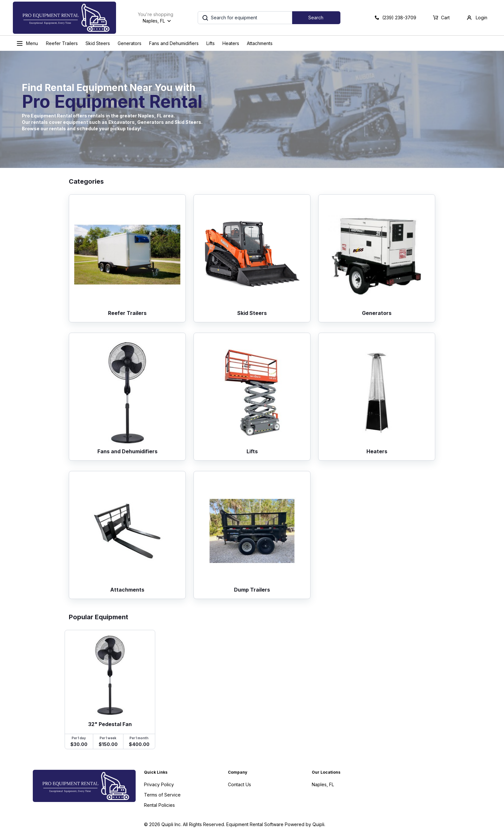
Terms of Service (162, 795)
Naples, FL (323, 784)
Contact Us (239, 784)
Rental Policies (159, 805)
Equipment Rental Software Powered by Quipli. (276, 824)
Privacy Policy (159, 784)
